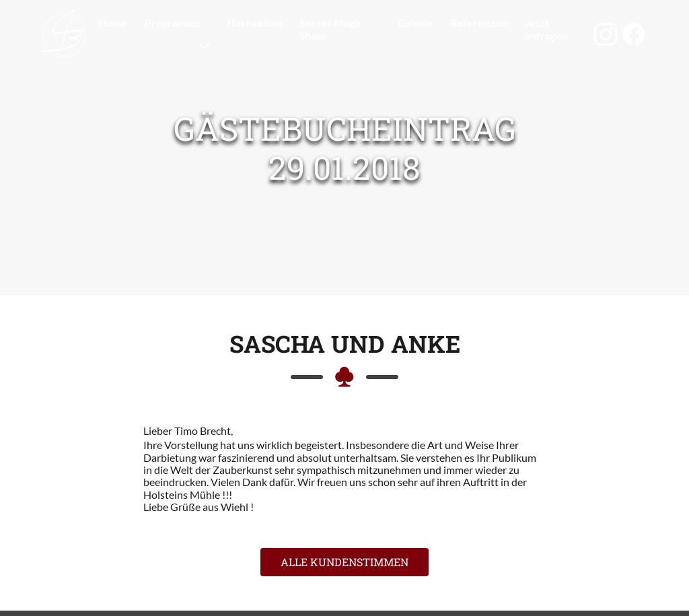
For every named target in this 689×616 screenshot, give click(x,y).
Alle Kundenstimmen (344, 562)
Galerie (415, 23)
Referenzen (479, 23)
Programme (173, 23)
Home (113, 23)
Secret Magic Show (331, 29)
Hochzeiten (255, 23)
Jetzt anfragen (546, 29)
